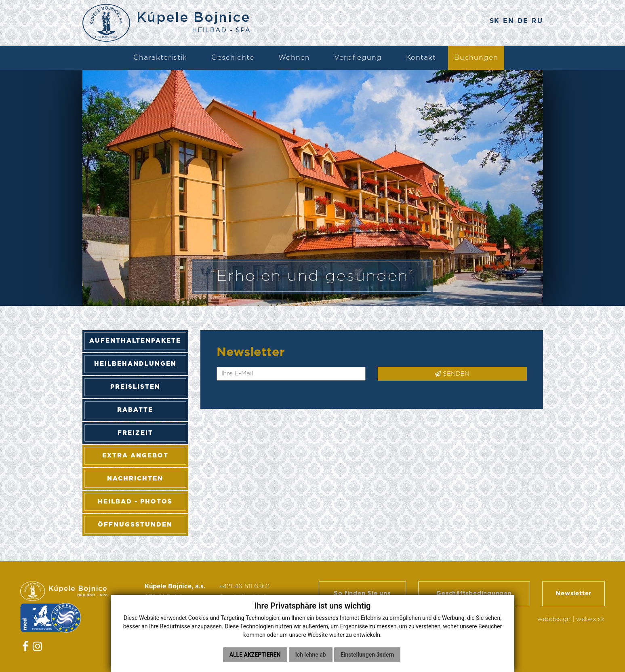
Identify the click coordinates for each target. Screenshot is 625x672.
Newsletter (573, 595)
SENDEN (452, 374)
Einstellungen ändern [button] (367, 655)
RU (537, 22)
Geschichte (233, 58)
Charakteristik (160, 58)
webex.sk (590, 622)
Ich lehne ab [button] (311, 655)
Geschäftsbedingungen (474, 595)
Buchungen (476, 58)
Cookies (157, 632)
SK (491, 22)
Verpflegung (358, 58)
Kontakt (421, 58)
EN (506, 22)
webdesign (554, 622)
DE (522, 22)
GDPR (154, 622)
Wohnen (294, 58)
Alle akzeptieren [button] (255, 655)
